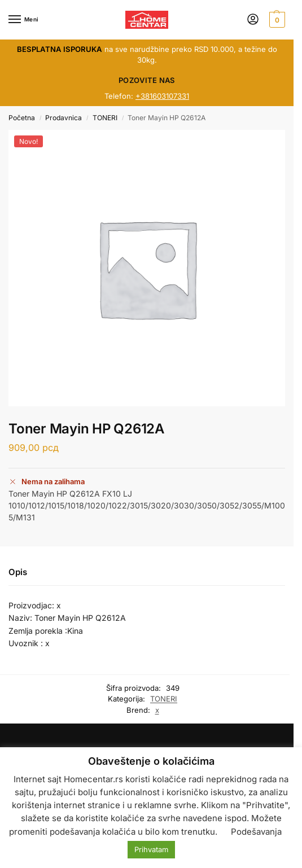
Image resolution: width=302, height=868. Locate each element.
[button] (276, 20)
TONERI (105, 118)
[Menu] (25, 20)
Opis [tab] (18, 572)
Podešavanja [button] (256, 832)
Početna (22, 118)
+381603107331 (162, 96)
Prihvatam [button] (151, 849)
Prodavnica (64, 118)
